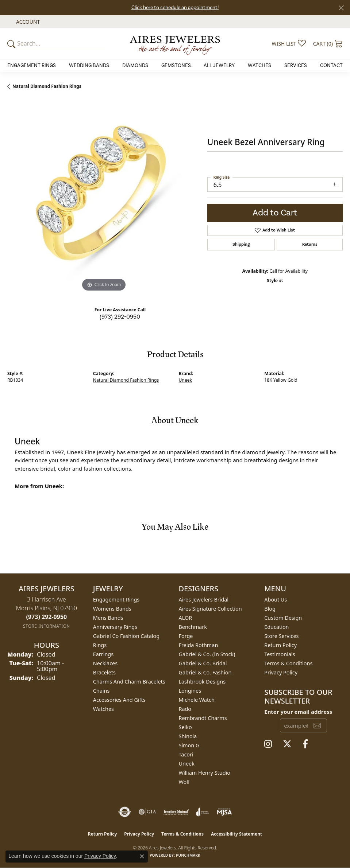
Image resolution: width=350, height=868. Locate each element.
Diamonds (135, 66)
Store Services (281, 636)
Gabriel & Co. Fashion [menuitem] (205, 672)
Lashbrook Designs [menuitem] (202, 682)
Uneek (186, 380)
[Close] (341, 8)
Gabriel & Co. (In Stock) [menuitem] (207, 654)
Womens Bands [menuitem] (112, 609)
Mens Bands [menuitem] (108, 618)
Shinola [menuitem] (188, 736)
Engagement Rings (32, 66)
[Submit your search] (12, 44)
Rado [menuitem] (185, 709)
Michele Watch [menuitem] (197, 700)
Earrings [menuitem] (103, 654)
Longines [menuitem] (190, 691)
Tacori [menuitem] (186, 754)
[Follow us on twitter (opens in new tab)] (287, 744)
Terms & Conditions (288, 663)
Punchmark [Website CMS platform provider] (188, 855)
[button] (27, 22)
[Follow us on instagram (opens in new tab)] (268, 744)
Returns (310, 244)
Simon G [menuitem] (189, 745)
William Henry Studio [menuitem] (205, 773)
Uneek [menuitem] (187, 764)
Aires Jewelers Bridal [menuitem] (204, 600)
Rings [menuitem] (100, 645)
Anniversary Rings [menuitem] (115, 627)
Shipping (241, 244)
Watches (259, 66)
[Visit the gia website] (147, 812)
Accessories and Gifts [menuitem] (119, 700)
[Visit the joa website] (203, 812)
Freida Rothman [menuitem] (199, 645)
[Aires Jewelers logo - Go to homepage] (175, 43)
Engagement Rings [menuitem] (116, 600)
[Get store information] (47, 626)
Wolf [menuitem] (184, 782)
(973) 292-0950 (120, 317)
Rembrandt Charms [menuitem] (203, 718)
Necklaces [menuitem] (105, 663)
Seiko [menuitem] (185, 727)
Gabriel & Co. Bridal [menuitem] (203, 663)
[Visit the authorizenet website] (125, 812)
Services (296, 66)
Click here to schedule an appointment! (175, 8)
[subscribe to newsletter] (317, 725)
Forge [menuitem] (186, 636)
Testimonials (280, 654)
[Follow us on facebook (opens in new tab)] (305, 744)
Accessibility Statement (236, 834)
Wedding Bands (89, 66)
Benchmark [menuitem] (193, 627)
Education (276, 627)
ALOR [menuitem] (186, 618)
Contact (331, 66)
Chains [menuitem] (101, 691)
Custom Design (283, 618)
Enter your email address (298, 712)
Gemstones (176, 66)
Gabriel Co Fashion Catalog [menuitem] (126, 636)
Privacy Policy (281, 672)
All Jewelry (219, 66)
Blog (270, 609)
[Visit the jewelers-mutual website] (176, 812)
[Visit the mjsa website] (224, 812)
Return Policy (280, 645)
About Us (276, 600)
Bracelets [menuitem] (104, 672)
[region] (104, 197)
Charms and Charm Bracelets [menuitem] (129, 682)
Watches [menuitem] (103, 709)
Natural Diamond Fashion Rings (47, 86)
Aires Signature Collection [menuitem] (210, 609)
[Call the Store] (47, 617)
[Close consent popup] (142, 856)
